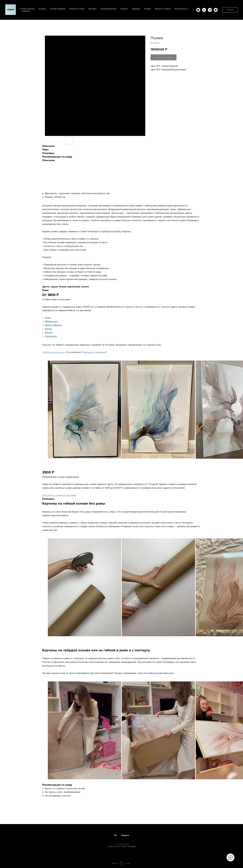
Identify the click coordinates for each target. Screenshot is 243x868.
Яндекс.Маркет (54, 325)
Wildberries (51, 321)
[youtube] (216, 10)
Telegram (125, 835)
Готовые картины (27, 9)
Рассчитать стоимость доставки (59, 495)
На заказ (42, 9)
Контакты (26, 11)
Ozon (48, 318)
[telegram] (210, 10)
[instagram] (198, 10)
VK (115, 835)
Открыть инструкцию (54, 352)
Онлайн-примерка (58, 9)
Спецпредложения (108, 9)
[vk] (204, 10)
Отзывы (148, 9)
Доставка (92, 9)
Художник (136, 9)
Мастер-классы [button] (181, 9)
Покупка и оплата (77, 9)
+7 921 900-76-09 (122, 844)
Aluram (49, 333)
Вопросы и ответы (163, 9)
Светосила (51, 336)
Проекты (124, 9)
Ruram (48, 329)
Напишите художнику (94, 352)
